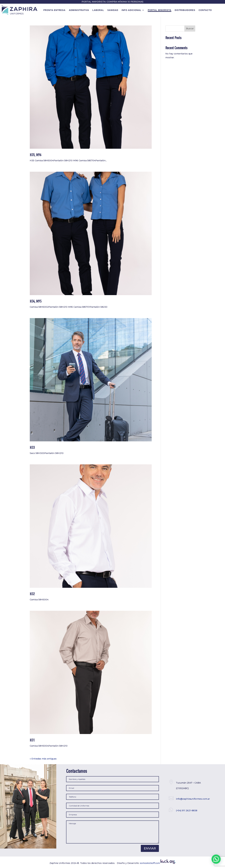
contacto (205, 10)
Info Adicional (132, 10)
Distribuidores (185, 10)
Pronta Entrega (54, 10)
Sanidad (113, 10)
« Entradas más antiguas (43, 759)
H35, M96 (36, 155)
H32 (32, 594)
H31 (32, 741)
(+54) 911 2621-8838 (187, 811)
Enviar (150, 848)
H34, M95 (36, 302)
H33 (32, 448)
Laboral (98, 10)
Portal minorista (160, 10)
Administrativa (79, 10)
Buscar (190, 29)
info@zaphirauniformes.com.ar (193, 799)
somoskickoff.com (158, 863)
